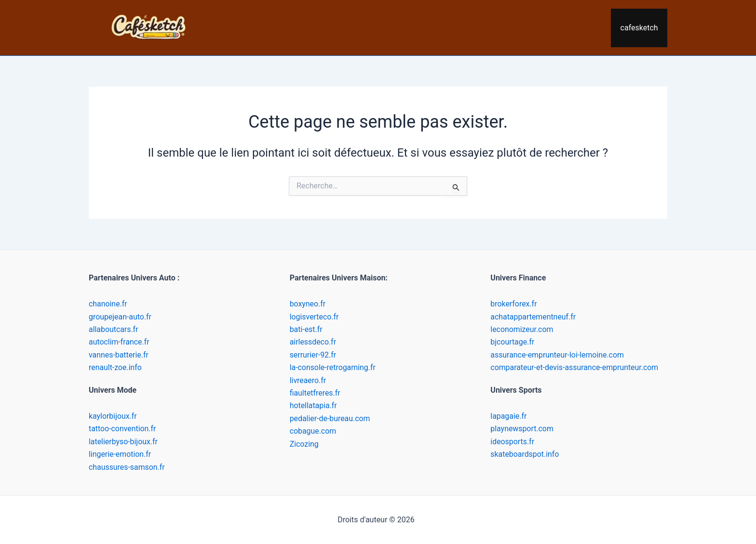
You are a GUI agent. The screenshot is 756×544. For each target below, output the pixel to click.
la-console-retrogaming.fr (333, 367)
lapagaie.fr (509, 416)
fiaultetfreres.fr (315, 393)
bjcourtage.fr (513, 342)
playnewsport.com (522, 429)
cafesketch (641, 28)
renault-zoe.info (115, 367)
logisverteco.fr (315, 317)
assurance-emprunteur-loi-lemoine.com (558, 355)
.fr (135, 329)
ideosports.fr (512, 442)
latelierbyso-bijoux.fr (123, 442)
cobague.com (313, 431)
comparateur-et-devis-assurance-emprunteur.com (575, 367)
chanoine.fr (108, 304)
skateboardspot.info (525, 454)
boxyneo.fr (308, 304)
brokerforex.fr (514, 304)
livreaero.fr (308, 380)
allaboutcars (110, 329)
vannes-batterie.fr (119, 355)
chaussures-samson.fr (127, 467)
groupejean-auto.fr (120, 317)
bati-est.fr (306, 329)
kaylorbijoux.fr (113, 416)
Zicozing (304, 444)
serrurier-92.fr (313, 355)
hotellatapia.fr (314, 405)
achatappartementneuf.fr (533, 317)
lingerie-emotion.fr (120, 454)
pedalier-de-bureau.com (330, 418)
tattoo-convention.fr (123, 429)
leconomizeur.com (522, 329)
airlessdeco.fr (313, 342)
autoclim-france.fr (119, 342)
